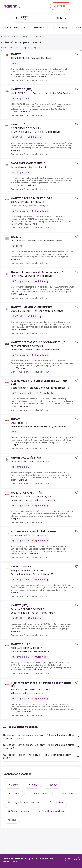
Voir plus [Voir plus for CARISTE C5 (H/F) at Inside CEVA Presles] (25, 111)
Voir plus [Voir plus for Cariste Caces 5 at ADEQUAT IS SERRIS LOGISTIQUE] (15, 592)
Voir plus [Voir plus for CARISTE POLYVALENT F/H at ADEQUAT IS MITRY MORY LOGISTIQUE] (15, 519)
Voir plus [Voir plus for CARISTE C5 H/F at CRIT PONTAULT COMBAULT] (15, 150)
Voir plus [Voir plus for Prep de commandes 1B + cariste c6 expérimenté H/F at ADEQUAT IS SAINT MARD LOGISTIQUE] (26, 712)
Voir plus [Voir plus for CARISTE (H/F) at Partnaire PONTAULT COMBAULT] (15, 631)
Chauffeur (58, 802)
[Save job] (77, 54)
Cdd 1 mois (67, 794)
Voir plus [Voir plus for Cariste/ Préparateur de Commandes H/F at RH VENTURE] (23, 294)
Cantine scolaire (40, 794)
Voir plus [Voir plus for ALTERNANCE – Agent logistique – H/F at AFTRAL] (34, 554)
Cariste (15, 785)
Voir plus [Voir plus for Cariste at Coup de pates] (15, 445)
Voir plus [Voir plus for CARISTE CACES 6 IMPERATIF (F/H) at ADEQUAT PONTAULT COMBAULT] (34, 224)
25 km (62, 18)
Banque (54, 785)
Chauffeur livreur (20, 811)
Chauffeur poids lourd (53, 811)
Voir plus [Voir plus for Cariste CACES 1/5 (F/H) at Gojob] (23, 480)
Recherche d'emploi (10, 37)
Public (34, 785)
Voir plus (12, 820)
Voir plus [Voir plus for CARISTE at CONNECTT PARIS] (43, 76)
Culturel (15, 794)
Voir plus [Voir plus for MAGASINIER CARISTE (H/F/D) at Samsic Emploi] (32, 185)
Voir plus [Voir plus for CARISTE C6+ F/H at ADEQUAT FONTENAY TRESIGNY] (38, 670)
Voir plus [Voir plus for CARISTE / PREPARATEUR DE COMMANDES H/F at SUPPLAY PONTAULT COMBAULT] (21, 368)
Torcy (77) (27, 37)
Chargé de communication (26, 802)
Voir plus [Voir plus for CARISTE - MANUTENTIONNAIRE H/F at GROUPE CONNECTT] (23, 329)
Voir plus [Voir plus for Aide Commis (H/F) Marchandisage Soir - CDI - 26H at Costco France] (24, 406)
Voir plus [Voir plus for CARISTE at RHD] (15, 259)
